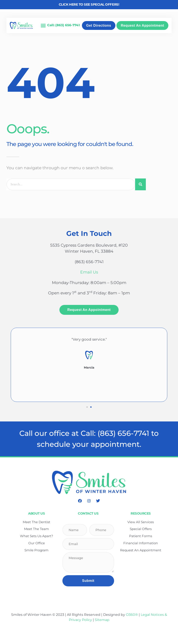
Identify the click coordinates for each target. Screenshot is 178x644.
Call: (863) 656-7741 (63, 25)
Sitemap (102, 620)
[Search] (140, 184)
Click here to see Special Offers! (89, 4)
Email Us (89, 272)
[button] (43, 26)
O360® (132, 615)
